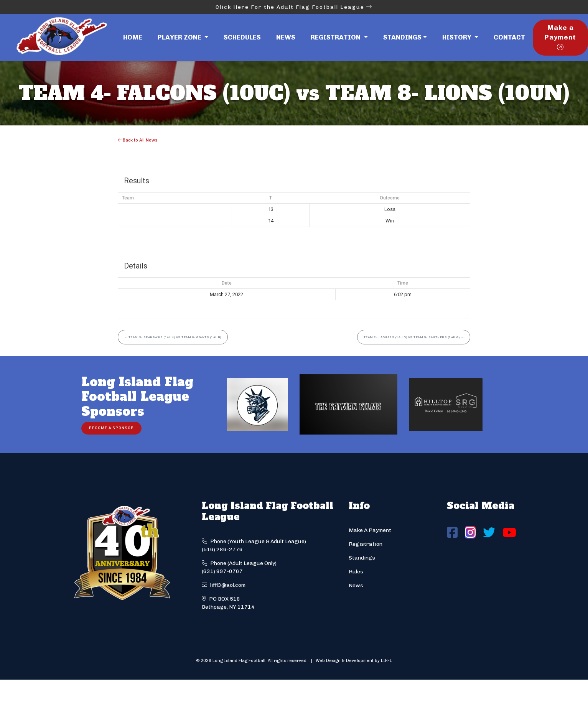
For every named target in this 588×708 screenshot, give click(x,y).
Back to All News (138, 140)
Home (133, 37)
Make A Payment (370, 530)
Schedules (242, 37)
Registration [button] (336, 37)
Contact (509, 37)
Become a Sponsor (111, 428)
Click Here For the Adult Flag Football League (294, 7)
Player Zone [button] (180, 37)
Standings (402, 37)
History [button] (458, 37)
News (286, 37)
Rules (356, 572)
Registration (366, 544)
